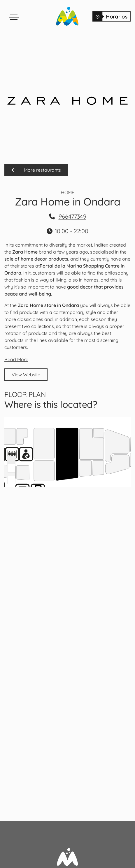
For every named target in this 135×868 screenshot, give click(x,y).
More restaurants (36, 170)
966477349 (72, 216)
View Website (26, 375)
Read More (16, 359)
